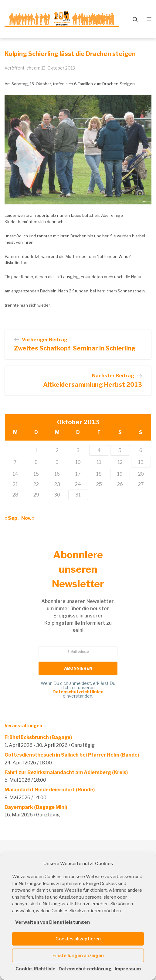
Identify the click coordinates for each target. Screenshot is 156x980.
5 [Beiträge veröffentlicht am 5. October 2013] (120, 450)
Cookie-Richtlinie (36, 969)
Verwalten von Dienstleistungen (53, 922)
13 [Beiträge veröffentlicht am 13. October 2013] (141, 462)
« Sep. (12, 518)
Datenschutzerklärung (85, 969)
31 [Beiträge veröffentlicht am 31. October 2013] (78, 495)
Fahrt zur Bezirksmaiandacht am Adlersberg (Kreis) (66, 772)
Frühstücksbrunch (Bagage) (38, 737)
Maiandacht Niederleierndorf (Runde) (50, 790)
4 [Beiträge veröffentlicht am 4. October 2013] (99, 450)
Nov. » (28, 518)
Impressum (128, 969)
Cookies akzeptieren (78, 939)
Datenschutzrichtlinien (78, 692)
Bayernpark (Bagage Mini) (36, 807)
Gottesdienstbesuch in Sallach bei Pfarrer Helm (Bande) (72, 755)
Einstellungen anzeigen (78, 956)
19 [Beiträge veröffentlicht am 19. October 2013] (120, 474)
